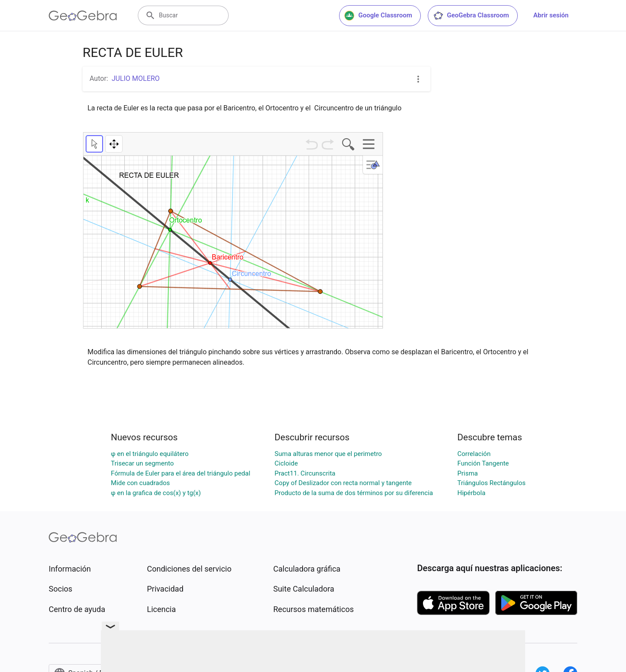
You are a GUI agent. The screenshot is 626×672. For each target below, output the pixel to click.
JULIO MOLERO (136, 78)
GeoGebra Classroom (471, 16)
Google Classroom (378, 16)
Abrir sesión (551, 15)
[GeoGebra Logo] (83, 16)
